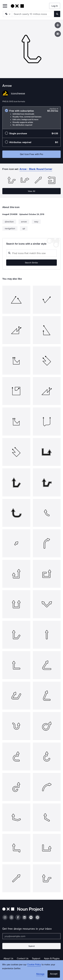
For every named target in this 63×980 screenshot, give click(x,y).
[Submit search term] (57, 14)
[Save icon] (58, 25)
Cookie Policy (34, 965)
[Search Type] (7, 14)
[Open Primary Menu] (5, 6)
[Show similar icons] (58, 34)
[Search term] (33, 14)
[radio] (31, 118)
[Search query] (31, 253)
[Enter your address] (31, 936)
